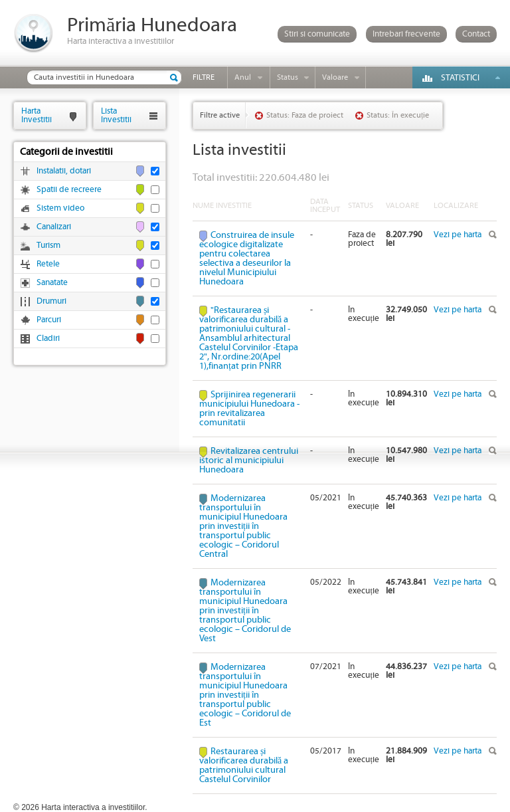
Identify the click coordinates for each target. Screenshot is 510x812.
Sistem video (60, 208)
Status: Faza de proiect (305, 115)
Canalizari (54, 227)
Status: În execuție (398, 115)
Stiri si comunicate (317, 34)
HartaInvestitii (37, 115)
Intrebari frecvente (406, 34)
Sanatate (52, 283)
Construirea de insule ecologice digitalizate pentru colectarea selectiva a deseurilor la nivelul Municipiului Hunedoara (247, 258)
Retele (48, 264)
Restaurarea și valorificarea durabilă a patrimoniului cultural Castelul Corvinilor (244, 765)
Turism (48, 246)
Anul (243, 77)
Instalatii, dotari (64, 171)
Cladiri (48, 339)
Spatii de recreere (69, 190)
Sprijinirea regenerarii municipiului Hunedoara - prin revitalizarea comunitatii (249, 409)
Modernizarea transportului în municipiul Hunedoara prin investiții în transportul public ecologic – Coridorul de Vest (245, 611)
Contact (476, 34)
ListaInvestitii (116, 115)
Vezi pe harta (458, 235)
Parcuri (49, 320)
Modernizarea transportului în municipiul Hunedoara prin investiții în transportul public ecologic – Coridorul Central (243, 526)
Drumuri (51, 301)
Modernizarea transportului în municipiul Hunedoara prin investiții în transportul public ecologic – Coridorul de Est (245, 695)
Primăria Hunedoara (152, 26)
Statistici (460, 78)
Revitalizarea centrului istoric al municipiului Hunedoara (249, 460)
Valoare (335, 77)
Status (288, 77)
